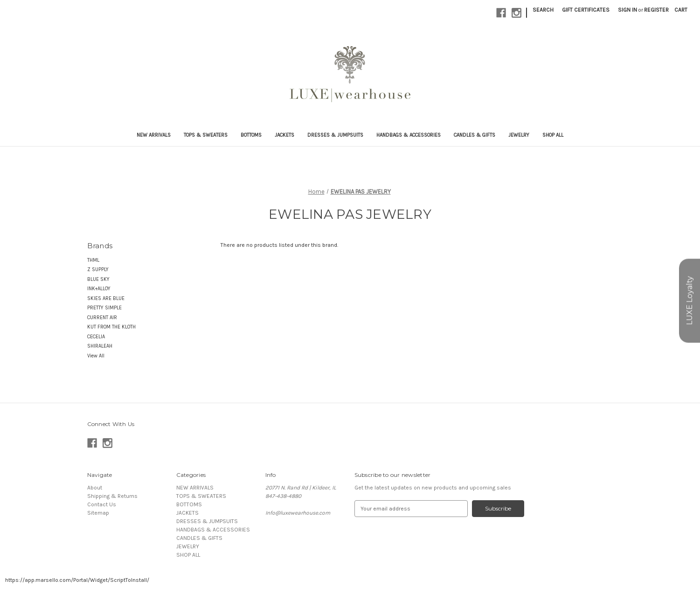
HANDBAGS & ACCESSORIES (409, 135)
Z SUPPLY (98, 269)
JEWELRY (519, 135)
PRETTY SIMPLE (104, 308)
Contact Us (102, 504)
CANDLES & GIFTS (475, 135)
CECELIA (96, 337)
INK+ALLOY (99, 289)
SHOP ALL (553, 135)
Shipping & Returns (112, 496)
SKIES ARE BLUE (106, 298)
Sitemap (98, 513)
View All (96, 356)
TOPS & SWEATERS (206, 135)
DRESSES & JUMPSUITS (335, 135)
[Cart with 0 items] (681, 10)
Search (543, 10)
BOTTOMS (251, 135)
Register (656, 10)
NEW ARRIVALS (154, 135)
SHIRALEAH (100, 346)
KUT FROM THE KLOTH (111, 327)
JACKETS (284, 135)
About (95, 488)
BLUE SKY (98, 279)
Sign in (627, 10)
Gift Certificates (586, 10)
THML (93, 260)
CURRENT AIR (102, 318)
